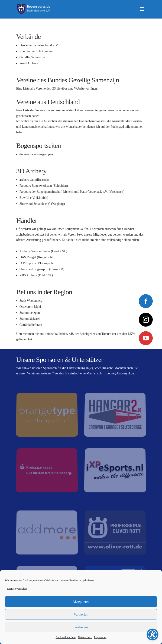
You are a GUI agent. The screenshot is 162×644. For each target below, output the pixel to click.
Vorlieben (81, 627)
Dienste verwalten (17, 589)
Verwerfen (81, 614)
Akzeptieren (81, 602)
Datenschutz (85, 637)
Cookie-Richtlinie (66, 637)
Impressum (100, 637)
